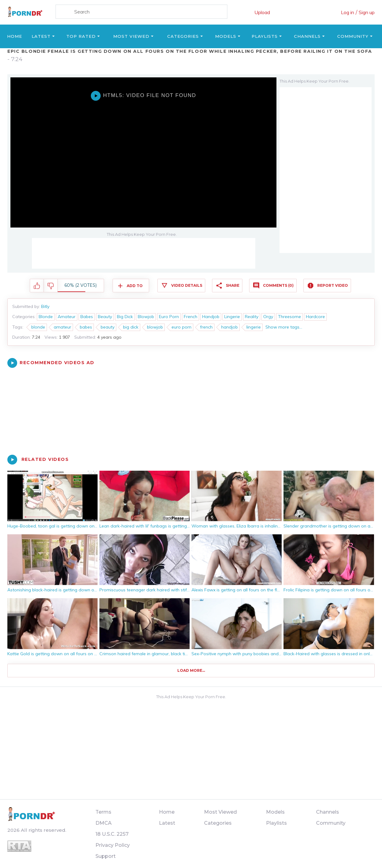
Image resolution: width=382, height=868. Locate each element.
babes (86, 327)
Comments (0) (278, 285)
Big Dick (125, 317)
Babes (87, 317)
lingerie (254, 327)
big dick (131, 327)
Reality (252, 317)
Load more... (191, 670)
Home (15, 36)
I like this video (37, 286)
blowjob (155, 327)
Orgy (268, 317)
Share (233, 285)
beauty (108, 327)
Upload (262, 12)
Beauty (105, 317)
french (206, 327)
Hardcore (315, 317)
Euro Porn (169, 317)
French (191, 317)
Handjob (211, 317)
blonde (38, 327)
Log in (347, 12)
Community (353, 36)
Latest (41, 36)
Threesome (289, 317)
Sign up (367, 12)
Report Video (333, 285)
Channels (307, 36)
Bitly (45, 306)
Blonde (46, 317)
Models (226, 36)
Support (106, 856)
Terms (103, 812)
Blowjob (146, 317)
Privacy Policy (113, 845)
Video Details (187, 285)
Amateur (67, 317)
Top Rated (81, 36)
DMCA (104, 823)
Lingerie (232, 317)
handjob (230, 327)
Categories (183, 36)
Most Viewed (131, 36)
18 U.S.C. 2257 (112, 834)
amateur (62, 327)
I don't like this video (51, 286)
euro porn (181, 327)
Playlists (265, 36)
